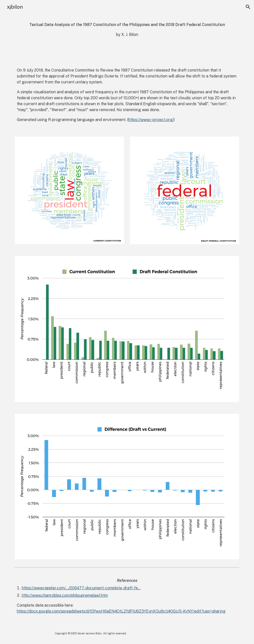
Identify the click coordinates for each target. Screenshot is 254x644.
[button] (248, 7)
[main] (127, 30)
